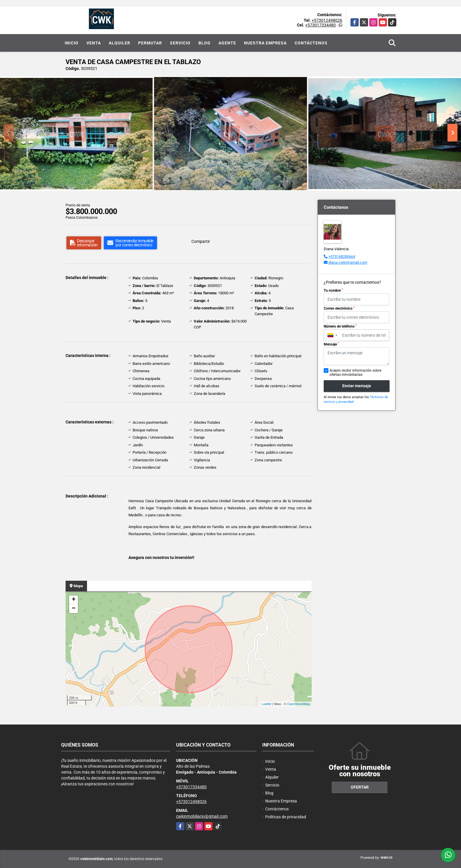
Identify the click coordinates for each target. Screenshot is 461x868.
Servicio (180, 43)
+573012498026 (327, 20)
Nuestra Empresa (265, 43)
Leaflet (267, 704)
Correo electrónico (339, 308)
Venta (94, 43)
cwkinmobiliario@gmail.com (202, 816)
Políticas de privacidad (286, 817)
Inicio (72, 43)
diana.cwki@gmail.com (348, 262)
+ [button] (74, 600)
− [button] (74, 609)
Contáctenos (311, 43)
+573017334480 (320, 25)
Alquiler (120, 43)
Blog (204, 43)
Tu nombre (333, 291)
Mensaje (331, 344)
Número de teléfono (340, 326)
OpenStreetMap (299, 704)
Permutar (150, 43)
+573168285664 (342, 257)
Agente (227, 43)
